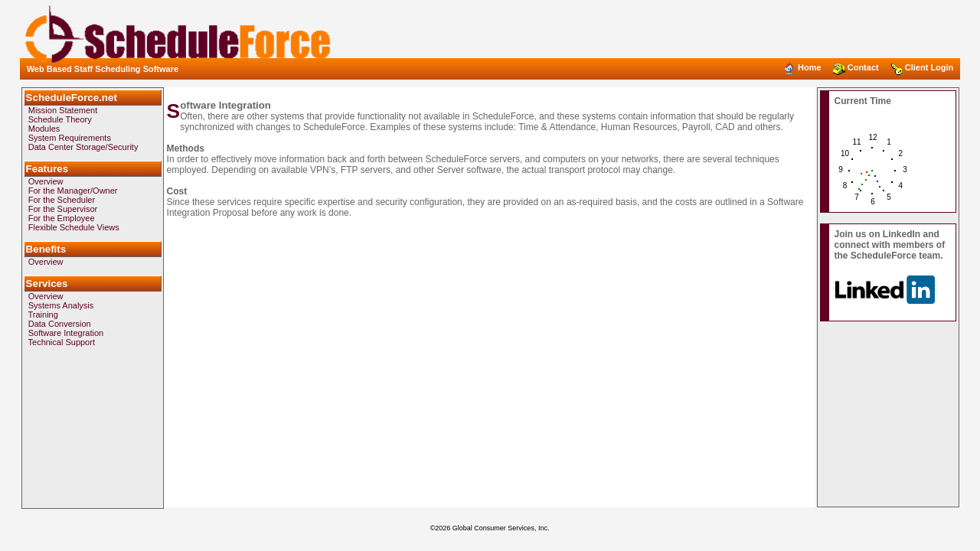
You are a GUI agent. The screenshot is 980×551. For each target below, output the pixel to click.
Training (43, 315)
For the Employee (62, 218)
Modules (44, 129)
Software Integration (66, 333)
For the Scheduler (62, 200)
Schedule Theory (60, 119)
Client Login (923, 67)
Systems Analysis (61, 305)
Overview (46, 181)
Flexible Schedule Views (74, 227)
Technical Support (62, 342)
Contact (857, 67)
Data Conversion (60, 324)
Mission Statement (63, 110)
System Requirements (70, 138)
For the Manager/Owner (73, 191)
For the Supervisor (63, 209)
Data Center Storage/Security (83, 147)
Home (804, 67)
